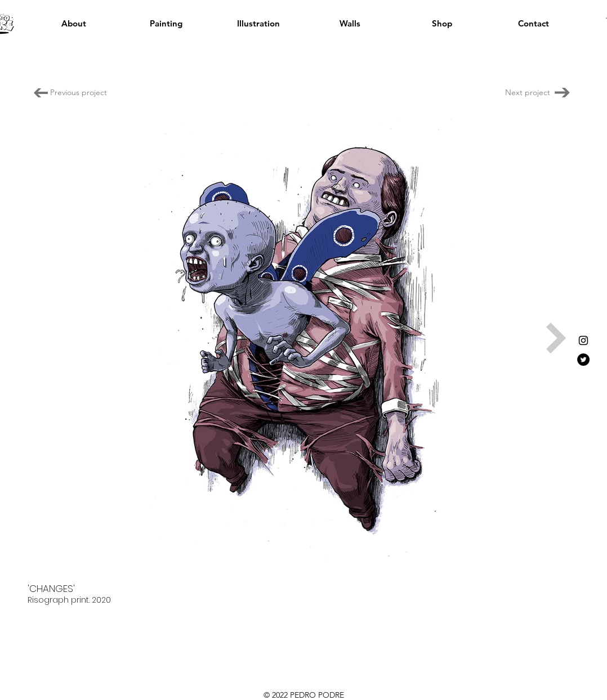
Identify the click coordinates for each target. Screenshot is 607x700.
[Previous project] (79, 93)
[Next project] (526, 93)
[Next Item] (556, 338)
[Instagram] (583, 340)
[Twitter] (583, 360)
